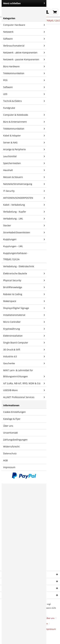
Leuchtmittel (24, 156)
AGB (5, 460)
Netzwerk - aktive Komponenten (24, 53)
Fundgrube (9, 108)
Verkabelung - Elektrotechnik (19, 266)
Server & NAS (24, 143)
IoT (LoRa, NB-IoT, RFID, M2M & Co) (24, 383)
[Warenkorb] (55, 12)
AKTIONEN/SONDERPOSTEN (24, 198)
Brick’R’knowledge (24, 287)
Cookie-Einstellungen (14, 412)
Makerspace (24, 301)
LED (24, 94)
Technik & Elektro (24, 101)
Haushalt (24, 170)
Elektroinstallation (24, 336)
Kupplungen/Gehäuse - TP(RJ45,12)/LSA (16, 256)
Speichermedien (24, 163)
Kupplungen (24, 239)
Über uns (8, 426)
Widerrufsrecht (11, 447)
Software (24, 39)
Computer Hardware (24, 25)
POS (24, 80)
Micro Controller (24, 322)
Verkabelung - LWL (24, 219)
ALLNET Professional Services (24, 397)
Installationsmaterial (24, 315)
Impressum (9, 467)
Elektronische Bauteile (24, 273)
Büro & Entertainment (24, 122)
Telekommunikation (24, 73)
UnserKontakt (10, 433)
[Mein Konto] (47, 12)
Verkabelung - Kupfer (24, 212)
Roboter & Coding (24, 294)
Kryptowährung (24, 329)
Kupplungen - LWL (13, 246)
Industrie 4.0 (24, 357)
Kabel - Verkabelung (24, 205)
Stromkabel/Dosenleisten (24, 232)
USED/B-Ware (24, 390)
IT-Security (24, 191)
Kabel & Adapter (24, 136)
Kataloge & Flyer (12, 419)
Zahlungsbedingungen (15, 440)
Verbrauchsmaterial (24, 46)
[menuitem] (47, 12)
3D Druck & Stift (24, 350)
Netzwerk (24, 32)
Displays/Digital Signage (24, 308)
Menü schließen (24, 3)
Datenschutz (10, 453)
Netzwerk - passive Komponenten (24, 60)
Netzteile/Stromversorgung (24, 184)
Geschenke (24, 363)
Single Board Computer (24, 343)
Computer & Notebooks (24, 115)
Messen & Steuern (24, 177)
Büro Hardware (24, 66)
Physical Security (24, 280)
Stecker (24, 226)
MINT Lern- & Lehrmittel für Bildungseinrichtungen (24, 374)
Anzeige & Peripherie (24, 149)
